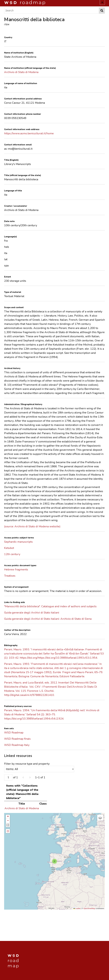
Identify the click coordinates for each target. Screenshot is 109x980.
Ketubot (9, 548)
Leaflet (77, 908)
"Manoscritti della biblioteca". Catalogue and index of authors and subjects (50, 606)
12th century (12, 554)
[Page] (8, 777)
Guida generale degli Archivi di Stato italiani (32, 613)
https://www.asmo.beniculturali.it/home (29, 133)
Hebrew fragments (16, 570)
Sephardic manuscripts (18, 542)
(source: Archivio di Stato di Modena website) (32, 526)
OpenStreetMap (89, 908)
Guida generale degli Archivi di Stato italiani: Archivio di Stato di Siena (48, 619)
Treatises (10, 576)
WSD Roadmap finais (17, 739)
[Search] (52, 11)
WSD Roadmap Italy (17, 745)
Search (102, 11)
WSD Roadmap (14, 733)
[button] (54, 861)
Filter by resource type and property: (39, 767)
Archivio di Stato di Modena (21, 72)
